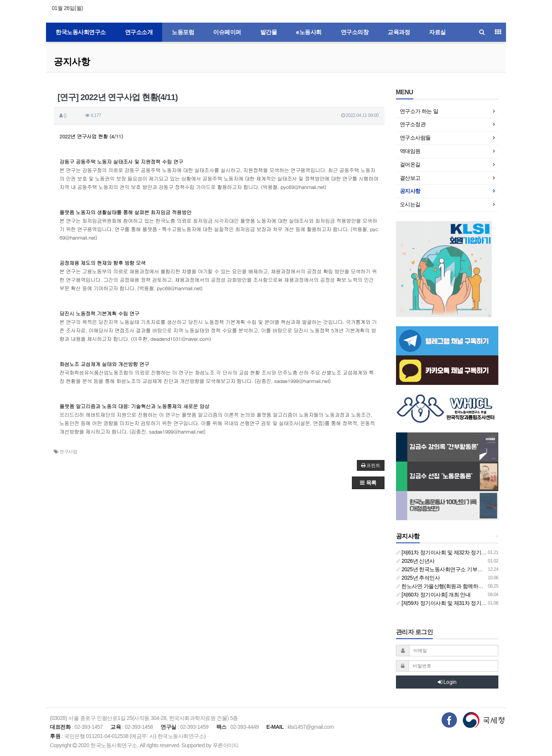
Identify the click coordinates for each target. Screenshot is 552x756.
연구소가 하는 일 (419, 111)
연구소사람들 (415, 138)
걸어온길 (410, 164)
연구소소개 (139, 32)
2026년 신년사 (415, 561)
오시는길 (410, 204)
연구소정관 (413, 124)
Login (447, 682)
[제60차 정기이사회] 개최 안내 (433, 595)
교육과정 (399, 32)
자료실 (437, 32)
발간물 (269, 32)
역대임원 (410, 151)
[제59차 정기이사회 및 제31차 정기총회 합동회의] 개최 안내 (467, 603)
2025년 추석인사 (418, 578)
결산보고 (410, 178)
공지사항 (72, 62)
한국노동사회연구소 (81, 32)
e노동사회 (309, 32)
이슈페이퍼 (227, 32)
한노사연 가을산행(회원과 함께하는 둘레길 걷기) (455, 586)
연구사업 (68, 452)
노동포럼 (183, 32)
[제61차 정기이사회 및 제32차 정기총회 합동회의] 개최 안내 (467, 552)
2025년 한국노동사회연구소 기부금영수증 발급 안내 (459, 569)
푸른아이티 (226, 745)
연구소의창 (355, 32)
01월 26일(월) (67, 8)
